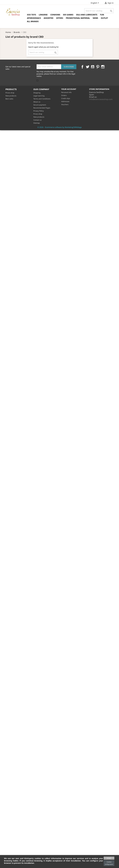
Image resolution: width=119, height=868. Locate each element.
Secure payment (40, 105)
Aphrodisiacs (34, 18)
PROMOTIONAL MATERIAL (78, 18)
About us (37, 102)
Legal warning (39, 96)
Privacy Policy (39, 111)
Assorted (49, 18)
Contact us (37, 120)
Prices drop (10, 93)
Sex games (68, 15)
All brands (33, 21)
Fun (102, 15)
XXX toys (31, 15)
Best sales (9, 99)
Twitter (88, 67)
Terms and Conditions (42, 99)
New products (11, 96)
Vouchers (65, 104)
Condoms (55, 15)
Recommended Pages (42, 108)
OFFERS (60, 18)
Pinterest (98, 67)
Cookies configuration (109, 863)
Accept (109, 858)
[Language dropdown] (95, 3)
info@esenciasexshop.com (101, 99)
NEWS (95, 18)
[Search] (99, 11)
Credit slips (66, 98)
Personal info (66, 92)
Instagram (103, 67)
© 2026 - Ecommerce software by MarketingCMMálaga (59, 127)
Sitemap (37, 123)
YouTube (93, 67)
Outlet (104, 18)
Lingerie (43, 15)
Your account (69, 89)
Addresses (65, 101)
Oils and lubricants (87, 15)
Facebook (82, 67)
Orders (64, 95)
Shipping (37, 93)
